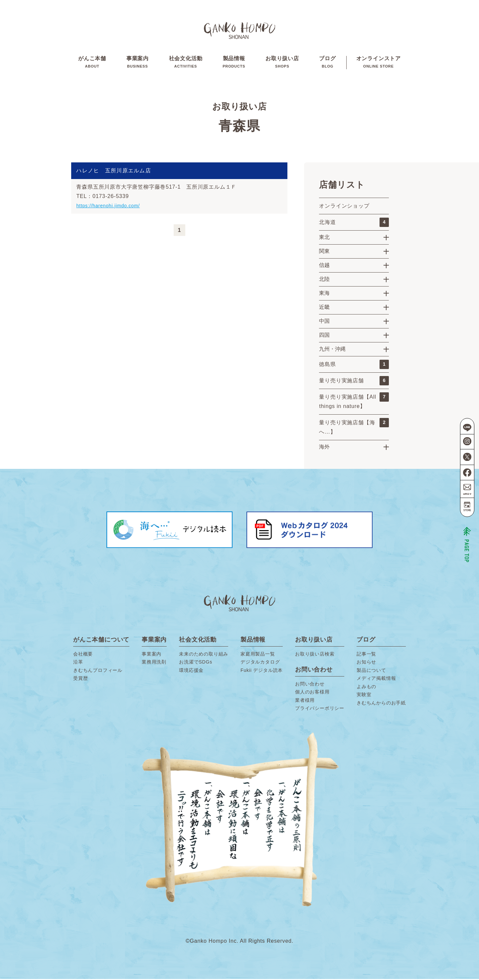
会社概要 (83, 655)
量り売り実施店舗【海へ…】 (354, 427)
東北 (324, 238)
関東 (324, 252)
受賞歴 (80, 679)
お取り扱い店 (282, 63)
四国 (324, 336)
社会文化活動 (186, 63)
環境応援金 (191, 671)
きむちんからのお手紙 (381, 704)
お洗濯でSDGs (196, 663)
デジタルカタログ (260, 663)
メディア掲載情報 (376, 679)
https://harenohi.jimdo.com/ (112, 206)
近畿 (324, 308)
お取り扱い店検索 (315, 655)
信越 (324, 266)
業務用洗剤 (154, 663)
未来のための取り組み (204, 655)
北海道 (354, 223)
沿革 (78, 663)
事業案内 (138, 63)
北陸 (324, 280)
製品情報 (234, 63)
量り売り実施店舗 (354, 382)
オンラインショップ (344, 207)
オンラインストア (379, 63)
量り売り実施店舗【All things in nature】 (354, 402)
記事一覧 (366, 655)
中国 (324, 322)
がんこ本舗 (92, 63)
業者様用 (305, 701)
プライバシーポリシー (320, 709)
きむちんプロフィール (98, 671)
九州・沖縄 (332, 350)
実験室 (364, 695)
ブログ (327, 63)
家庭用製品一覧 (258, 655)
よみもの (366, 687)
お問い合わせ (310, 685)
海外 (324, 448)
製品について (371, 671)
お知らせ (366, 663)
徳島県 (354, 365)
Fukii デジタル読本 (262, 671)
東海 (324, 294)
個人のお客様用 (312, 693)
